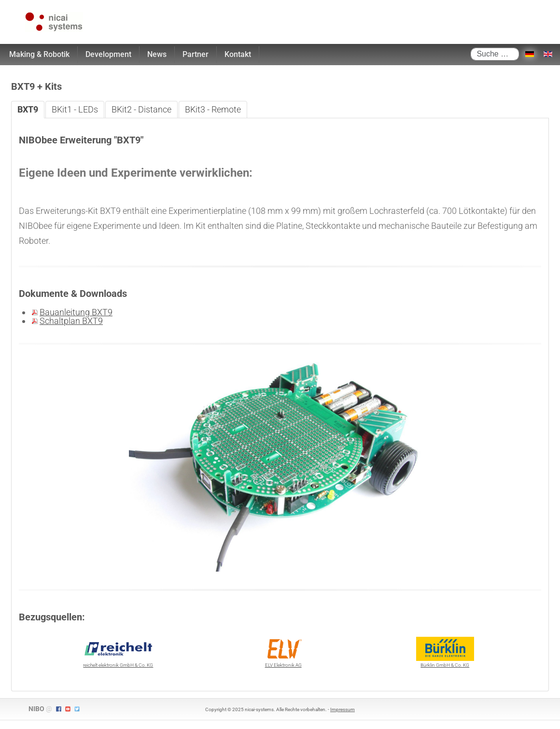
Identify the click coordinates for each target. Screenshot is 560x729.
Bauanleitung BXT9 (76, 312)
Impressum (343, 709)
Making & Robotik (39, 54)
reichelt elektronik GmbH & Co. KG (118, 652)
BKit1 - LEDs (75, 109)
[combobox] (495, 54)
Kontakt (238, 54)
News (157, 54)
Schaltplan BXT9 (71, 321)
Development (108, 54)
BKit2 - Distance (141, 109)
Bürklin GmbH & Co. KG (445, 652)
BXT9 (28, 109)
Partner (196, 54)
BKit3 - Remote (213, 109)
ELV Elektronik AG (283, 652)
